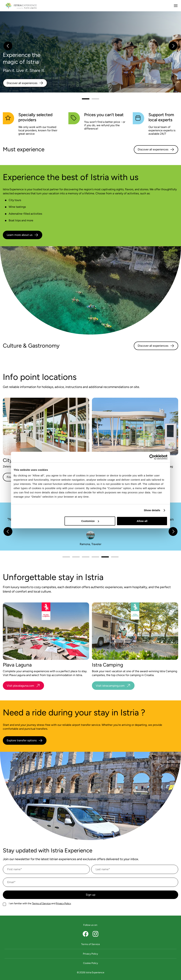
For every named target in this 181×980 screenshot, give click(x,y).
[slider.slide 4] (105, 557)
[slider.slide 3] (95, 557)
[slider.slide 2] (86, 557)
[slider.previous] (8, 46)
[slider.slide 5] (115, 557)
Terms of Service (41, 903)
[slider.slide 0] (86, 99)
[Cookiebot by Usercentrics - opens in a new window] (152, 457)
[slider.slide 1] (95, 99)
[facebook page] (86, 934)
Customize (90, 521)
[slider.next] (173, 46)
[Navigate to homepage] (21, 6)
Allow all (142, 521)
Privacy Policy (63, 903)
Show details (152, 510)
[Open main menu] (176, 6)
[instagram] (95, 934)
